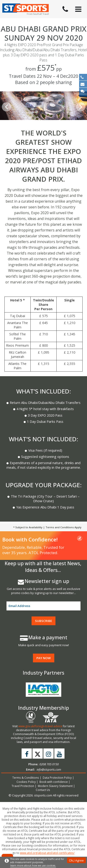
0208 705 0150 (49, 764)
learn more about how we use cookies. (33, 865)
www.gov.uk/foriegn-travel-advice (40, 726)
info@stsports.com (49, 769)
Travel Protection (23, 786)
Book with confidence (54, 782)
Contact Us (43, 790)
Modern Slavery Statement (55, 786)
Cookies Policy (26, 782)
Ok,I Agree (76, 860)
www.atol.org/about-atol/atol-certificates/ (47, 853)
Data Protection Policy (57, 778)
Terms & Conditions (26, 778)
